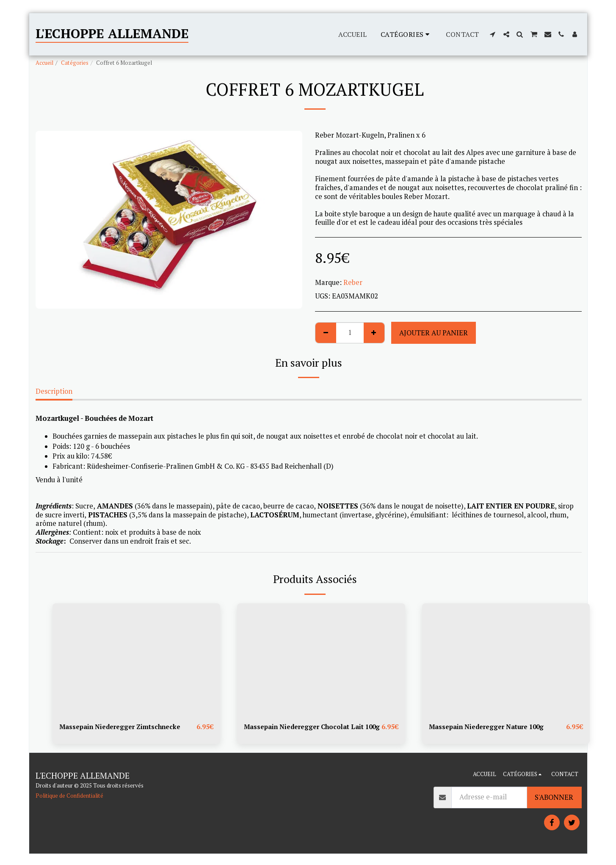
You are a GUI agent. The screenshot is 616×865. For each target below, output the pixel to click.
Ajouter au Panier (434, 333)
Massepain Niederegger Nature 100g (490, 727)
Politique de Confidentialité (69, 807)
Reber (353, 282)
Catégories (75, 63)
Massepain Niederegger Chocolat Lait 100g (307, 732)
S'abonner (554, 808)
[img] (137, 659)
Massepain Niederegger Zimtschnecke (123, 727)
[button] (493, 34)
